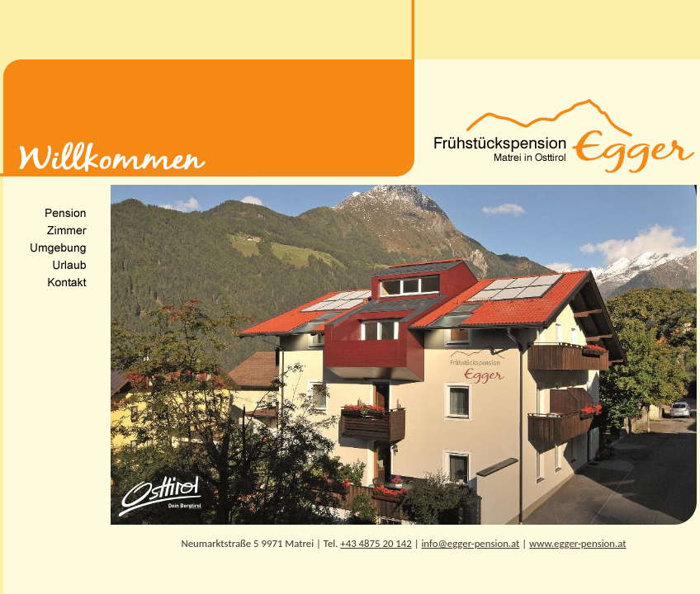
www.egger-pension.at (578, 543)
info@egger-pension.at (470, 543)
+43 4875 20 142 (376, 543)
